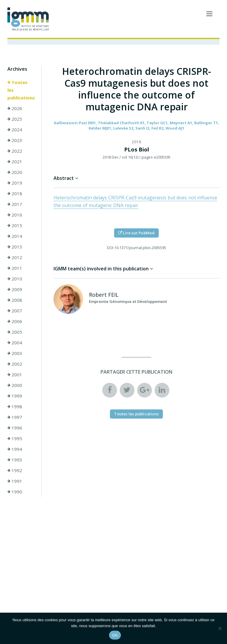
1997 (15, 417)
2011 (15, 268)
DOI (110, 248)
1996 (15, 428)
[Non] (220, 628)
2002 (15, 364)
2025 (15, 119)
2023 (15, 140)
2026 (15, 108)
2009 (15, 289)
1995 (15, 438)
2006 (15, 321)
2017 (15, 204)
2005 (15, 332)
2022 (15, 151)
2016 (15, 215)
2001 (15, 375)
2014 (15, 236)
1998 (15, 406)
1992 (15, 470)
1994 (15, 449)
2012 (15, 257)
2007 (15, 311)
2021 (15, 162)
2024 (15, 130)
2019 (15, 183)
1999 (15, 396)
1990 (15, 492)
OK (115, 635)
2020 (15, 172)
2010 (15, 279)
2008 (15, 300)
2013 (15, 247)
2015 (15, 225)
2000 (15, 385)
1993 (15, 460)
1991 (15, 481)
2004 (15, 343)
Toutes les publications (21, 90)
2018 (15, 193)
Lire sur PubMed (136, 233)
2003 (15, 353)
